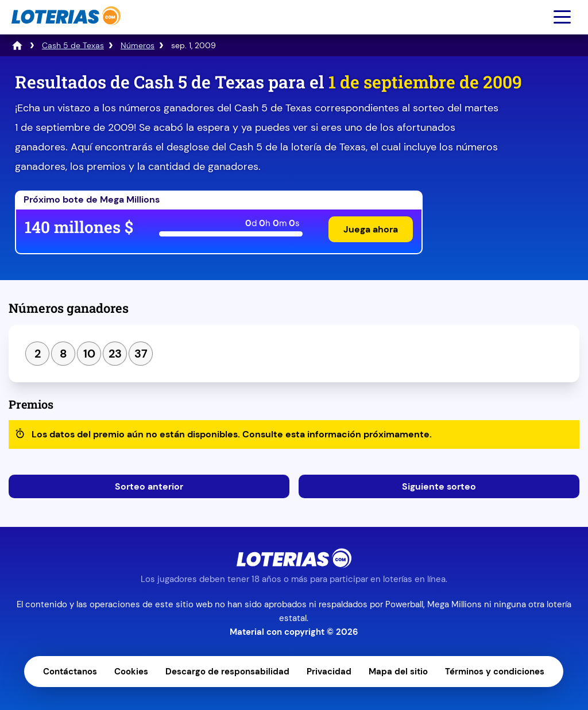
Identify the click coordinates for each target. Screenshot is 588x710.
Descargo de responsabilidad (227, 672)
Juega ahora (371, 229)
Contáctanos (70, 672)
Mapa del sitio (398, 672)
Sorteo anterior (149, 486)
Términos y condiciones (495, 672)
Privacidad (329, 672)
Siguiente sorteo (439, 486)
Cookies (131, 672)
